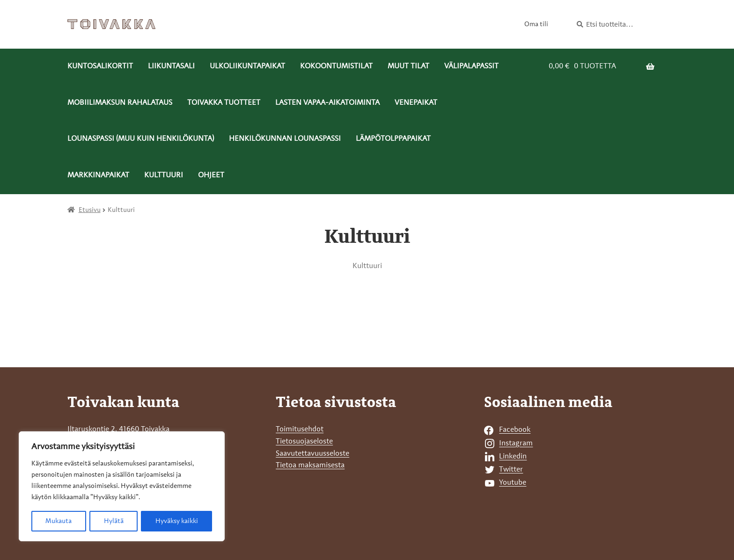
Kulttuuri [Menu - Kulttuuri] (164, 175)
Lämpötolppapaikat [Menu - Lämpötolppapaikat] (393, 139)
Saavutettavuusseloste (312, 454)
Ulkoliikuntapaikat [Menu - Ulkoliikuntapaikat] (247, 66)
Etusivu (90, 210)
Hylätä (113, 521)
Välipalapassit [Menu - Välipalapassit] (471, 66)
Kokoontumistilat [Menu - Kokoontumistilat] (336, 66)
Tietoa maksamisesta (310, 465)
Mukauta (59, 521)
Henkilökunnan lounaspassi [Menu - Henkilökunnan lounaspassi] (285, 139)
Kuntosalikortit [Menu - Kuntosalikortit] (100, 66)
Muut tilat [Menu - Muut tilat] (408, 66)
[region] (122, 487)
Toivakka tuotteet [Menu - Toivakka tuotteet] (224, 103)
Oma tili (536, 24)
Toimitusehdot (300, 429)
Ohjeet (211, 175)
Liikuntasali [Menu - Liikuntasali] (171, 66)
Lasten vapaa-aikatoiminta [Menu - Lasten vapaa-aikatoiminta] (327, 103)
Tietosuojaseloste (304, 442)
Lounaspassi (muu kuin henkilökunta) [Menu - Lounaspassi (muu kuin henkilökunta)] (141, 139)
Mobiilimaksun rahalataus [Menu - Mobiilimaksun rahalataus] (120, 103)
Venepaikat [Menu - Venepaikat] (416, 103)
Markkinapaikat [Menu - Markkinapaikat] (98, 175)
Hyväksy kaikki (177, 521)
